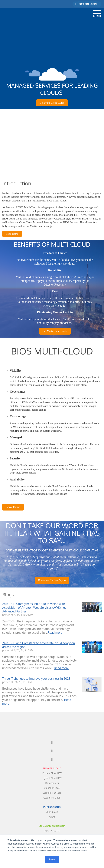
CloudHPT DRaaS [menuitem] (52, 770)
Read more (55, 618)
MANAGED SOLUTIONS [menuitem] (52, 803)
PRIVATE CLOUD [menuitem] (52, 745)
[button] (97, 12)
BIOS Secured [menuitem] (52, 813)
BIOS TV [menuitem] (52, 827)
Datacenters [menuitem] (52, 760)
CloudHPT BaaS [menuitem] (52, 774)
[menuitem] (52, 719)
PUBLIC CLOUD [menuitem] (52, 784)
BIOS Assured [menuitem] (52, 808)
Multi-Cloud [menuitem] (52, 789)
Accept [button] (52, 859)
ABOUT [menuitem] (52, 832)
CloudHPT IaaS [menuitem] (52, 765)
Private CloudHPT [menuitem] (52, 750)
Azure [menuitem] (52, 794)
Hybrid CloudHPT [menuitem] (52, 755)
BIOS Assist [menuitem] (52, 818)
